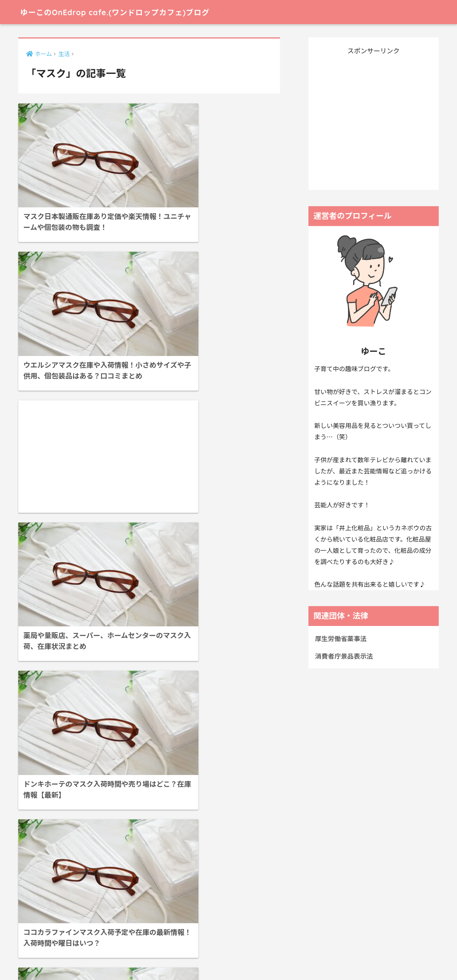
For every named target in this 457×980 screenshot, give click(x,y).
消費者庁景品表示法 (344, 656)
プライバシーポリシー (160, 957)
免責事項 (246, 957)
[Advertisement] (81, 287)
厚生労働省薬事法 (341, 638)
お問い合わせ (211, 957)
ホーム (118, 957)
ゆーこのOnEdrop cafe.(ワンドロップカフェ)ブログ (132, 12)
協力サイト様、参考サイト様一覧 (305, 957)
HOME (228, 941)
